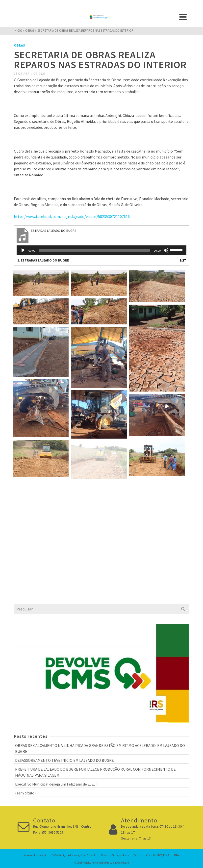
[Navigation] (183, 17)
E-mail (137, 855)
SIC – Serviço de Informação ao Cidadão (74, 855)
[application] (101, 250)
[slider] (95, 250)
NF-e (177, 855)
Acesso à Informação (36, 855)
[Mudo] (166, 250)
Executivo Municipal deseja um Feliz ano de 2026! (56, 784)
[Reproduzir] (23, 250)
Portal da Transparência (115, 855)
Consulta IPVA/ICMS (158, 855)
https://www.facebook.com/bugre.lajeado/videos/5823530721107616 (72, 216)
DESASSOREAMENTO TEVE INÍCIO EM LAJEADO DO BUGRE (64, 760)
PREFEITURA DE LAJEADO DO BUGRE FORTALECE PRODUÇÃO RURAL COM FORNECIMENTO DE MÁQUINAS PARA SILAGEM (95, 772)
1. (43, 260)
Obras (20, 45)
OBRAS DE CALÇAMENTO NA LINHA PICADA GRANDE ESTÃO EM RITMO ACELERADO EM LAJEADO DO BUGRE (100, 748)
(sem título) (25, 793)
